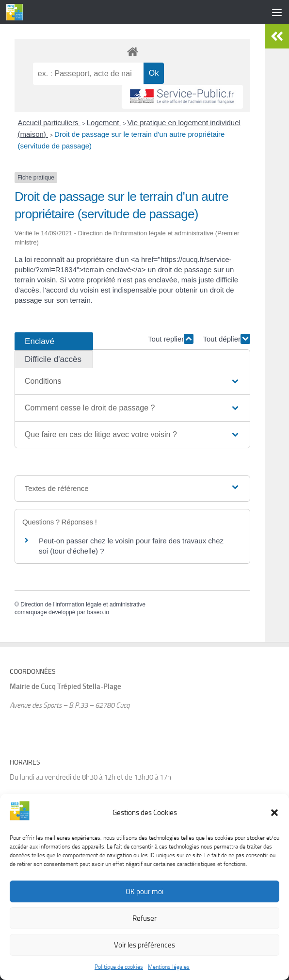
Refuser (144, 920)
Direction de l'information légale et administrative (83, 604)
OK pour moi (144, 893)
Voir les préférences (144, 947)
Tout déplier (226, 339)
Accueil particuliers (49, 122)
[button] (274, 814)
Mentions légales (169, 969)
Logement (104, 122)
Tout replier (171, 339)
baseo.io (98, 612)
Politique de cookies (119, 969)
